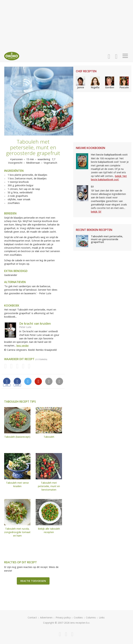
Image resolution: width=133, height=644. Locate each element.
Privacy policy (63, 617)
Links (102, 617)
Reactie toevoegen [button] (33, 581)
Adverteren (46, 617)
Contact (32, 617)
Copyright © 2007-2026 (56, 623)
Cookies (78, 617)
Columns (91, 617)
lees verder (23, 345)
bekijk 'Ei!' (96, 212)
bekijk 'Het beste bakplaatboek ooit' (109, 178)
